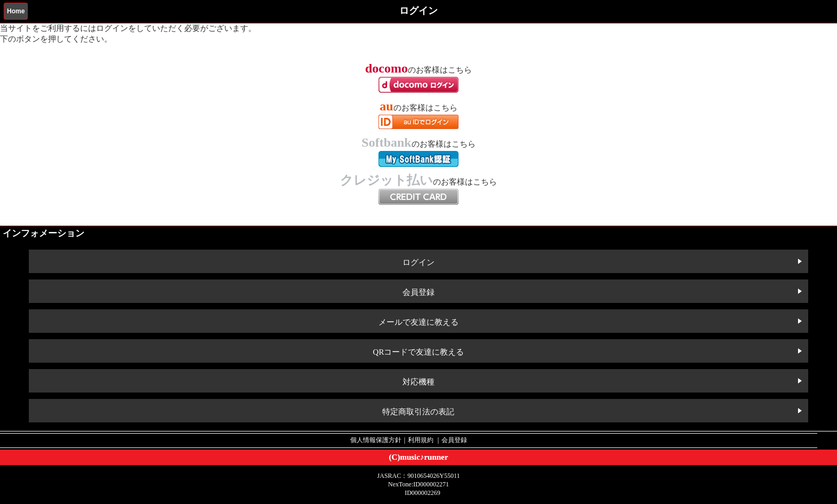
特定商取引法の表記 (418, 412)
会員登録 (418, 292)
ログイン (418, 262)
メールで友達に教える (418, 322)
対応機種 (418, 382)
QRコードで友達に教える (419, 352)
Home (16, 11)
